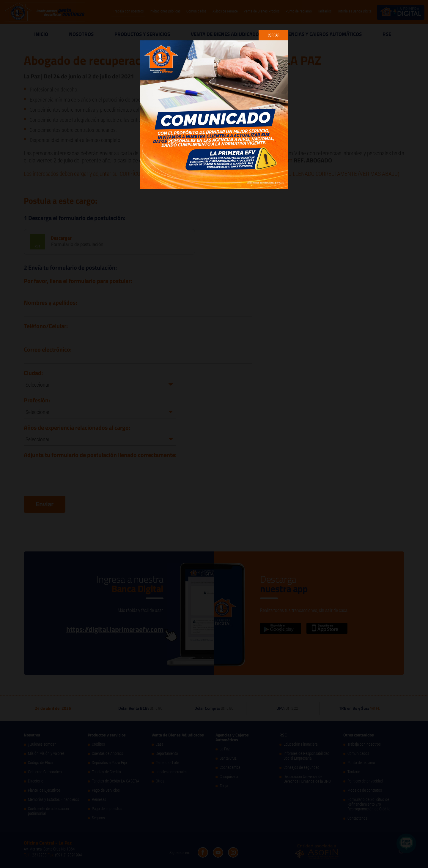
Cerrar (274, 35)
